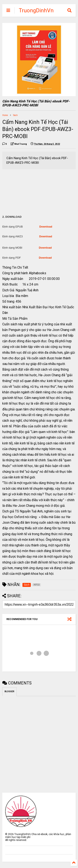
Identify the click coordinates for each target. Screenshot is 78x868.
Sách (15, 115)
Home (5, 115)
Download (46, 227)
